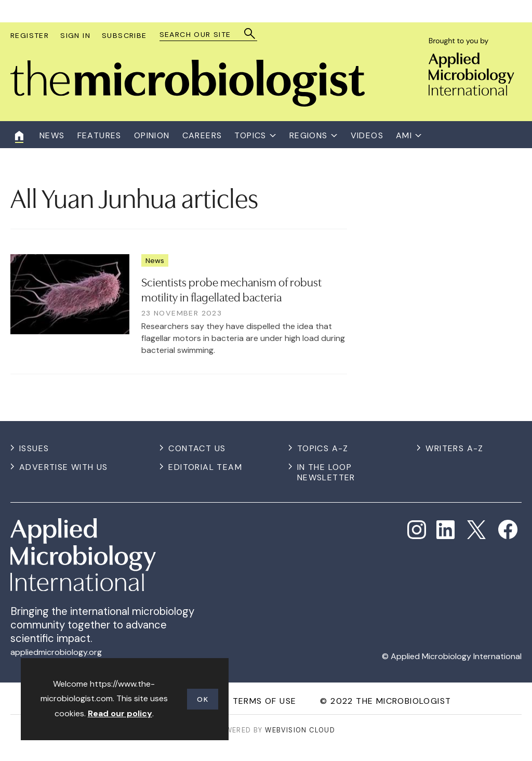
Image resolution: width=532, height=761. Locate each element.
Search (250, 34)
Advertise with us (64, 467)
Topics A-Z (323, 448)
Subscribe (124, 35)
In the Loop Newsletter (326, 472)
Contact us (197, 448)
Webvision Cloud (300, 730)
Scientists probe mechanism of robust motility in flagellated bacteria (231, 289)
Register (30, 35)
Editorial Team (205, 467)
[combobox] (203, 35)
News (155, 260)
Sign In (75, 35)
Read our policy (120, 713)
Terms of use (265, 701)
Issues (34, 448)
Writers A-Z (454, 448)
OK (203, 699)
